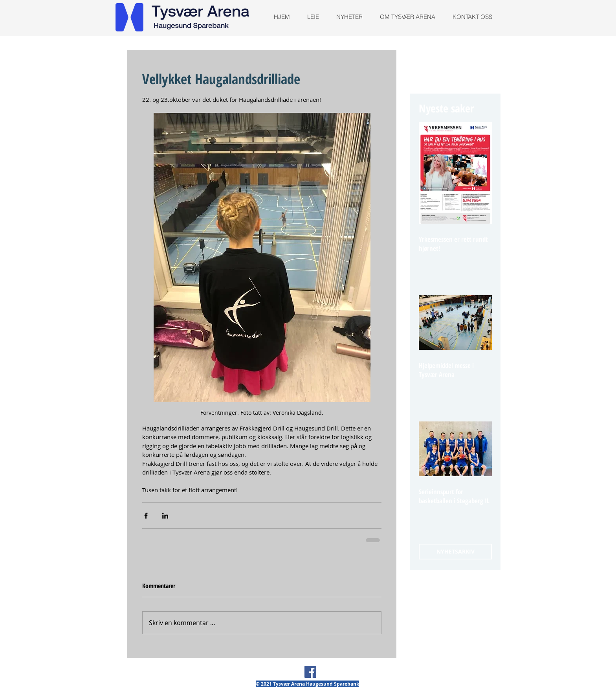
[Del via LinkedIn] (165, 516)
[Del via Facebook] (146, 516)
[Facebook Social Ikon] (310, 672)
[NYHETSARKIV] (455, 552)
